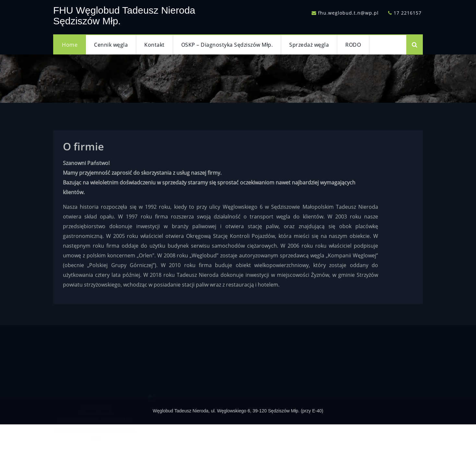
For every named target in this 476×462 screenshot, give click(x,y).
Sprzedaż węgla (309, 45)
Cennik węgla (111, 45)
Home (70, 45)
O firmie (83, 150)
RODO (353, 45)
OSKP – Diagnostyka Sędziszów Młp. (227, 45)
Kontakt (155, 45)
